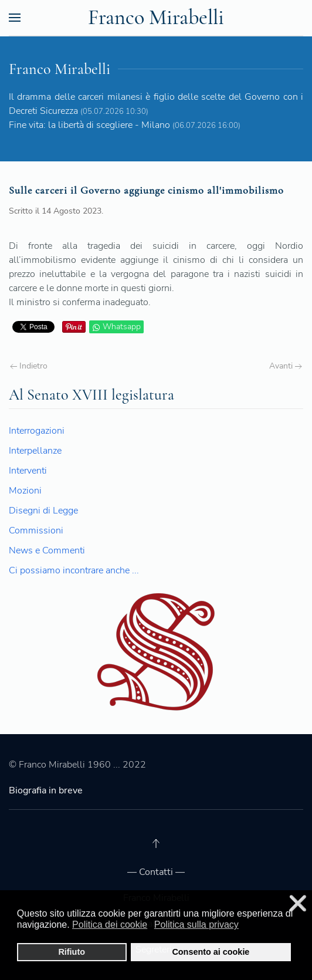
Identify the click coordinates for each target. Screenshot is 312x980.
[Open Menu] (15, 18)
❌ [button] (298, 903)
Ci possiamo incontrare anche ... (74, 570)
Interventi (28, 471)
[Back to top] (156, 843)
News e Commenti (47, 550)
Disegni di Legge (43, 511)
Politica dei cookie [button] (110, 925)
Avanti (286, 366)
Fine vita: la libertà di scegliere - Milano (89, 125)
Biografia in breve (46, 790)
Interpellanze (35, 451)
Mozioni (25, 491)
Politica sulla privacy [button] (196, 925)
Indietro (29, 366)
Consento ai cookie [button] (211, 952)
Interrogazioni (37, 431)
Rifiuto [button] (72, 952)
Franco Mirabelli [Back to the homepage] (156, 17)
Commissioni (36, 530)
